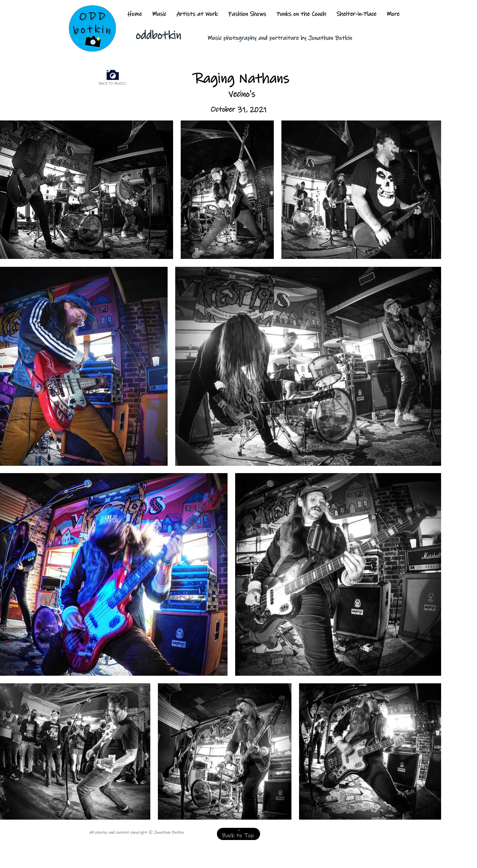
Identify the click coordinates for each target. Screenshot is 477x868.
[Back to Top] (238, 834)
